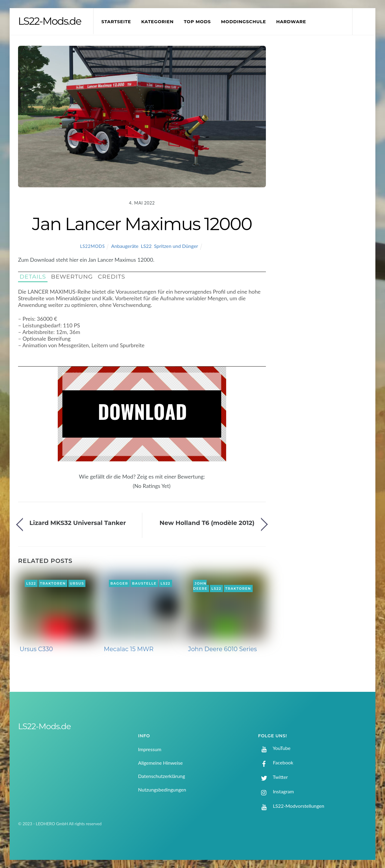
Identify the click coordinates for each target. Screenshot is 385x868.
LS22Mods (92, 246)
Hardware (291, 22)
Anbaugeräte (125, 246)
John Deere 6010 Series (222, 649)
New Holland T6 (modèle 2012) (207, 523)
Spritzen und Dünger (176, 246)
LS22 (146, 246)
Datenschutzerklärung (162, 776)
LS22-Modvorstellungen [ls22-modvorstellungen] (291, 806)
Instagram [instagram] (276, 791)
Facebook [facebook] (276, 762)
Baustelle (144, 583)
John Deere (200, 586)
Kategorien (157, 22)
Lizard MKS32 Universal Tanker (78, 523)
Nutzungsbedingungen (162, 790)
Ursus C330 (36, 649)
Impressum (150, 749)
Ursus (77, 583)
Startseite (116, 22)
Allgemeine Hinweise (160, 763)
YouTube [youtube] (274, 748)
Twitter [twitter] (273, 777)
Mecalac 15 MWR (129, 649)
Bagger (119, 583)
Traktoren (53, 583)
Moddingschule (244, 22)
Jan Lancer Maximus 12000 (142, 224)
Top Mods (197, 22)
